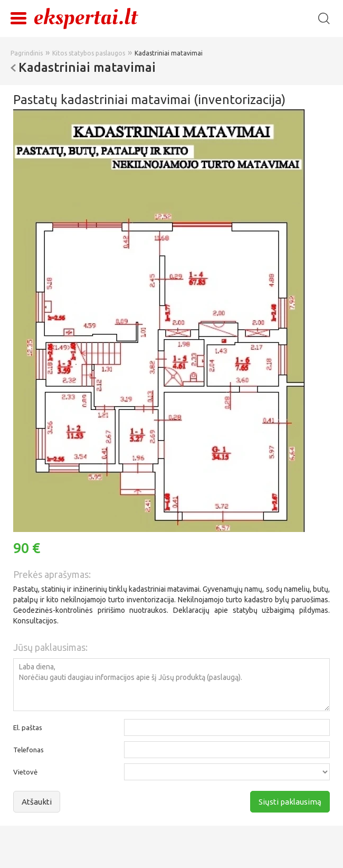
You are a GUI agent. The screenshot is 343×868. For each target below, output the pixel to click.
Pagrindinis (27, 53)
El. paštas (28, 727)
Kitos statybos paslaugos (89, 53)
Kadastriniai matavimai (169, 53)
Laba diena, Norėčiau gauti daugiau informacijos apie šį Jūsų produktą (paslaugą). (171, 685)
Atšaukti (37, 802)
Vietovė (25, 772)
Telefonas (28, 750)
